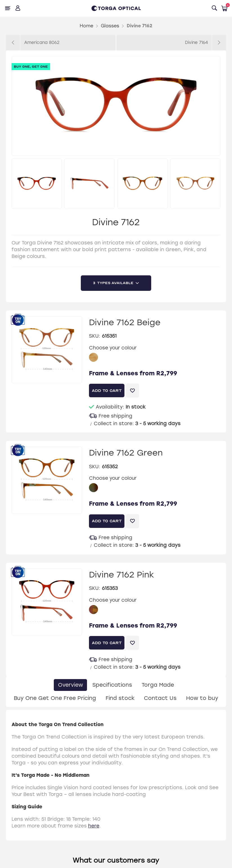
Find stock (120, 698)
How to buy (203, 698)
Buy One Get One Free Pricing (54, 698)
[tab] (70, 685)
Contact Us (160, 698)
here (94, 826)
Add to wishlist (132, 391)
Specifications (112, 685)
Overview (70, 685)
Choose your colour (113, 347)
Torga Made (158, 685)
